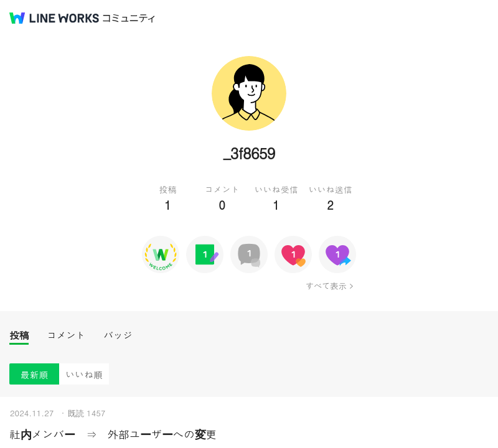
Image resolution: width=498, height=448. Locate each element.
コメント (66, 335)
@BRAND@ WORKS (54, 18)
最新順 (35, 374)
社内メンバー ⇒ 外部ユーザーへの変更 (113, 434)
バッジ (118, 335)
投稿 (19, 335)
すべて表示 (326, 286)
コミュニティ (129, 18)
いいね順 (84, 374)
